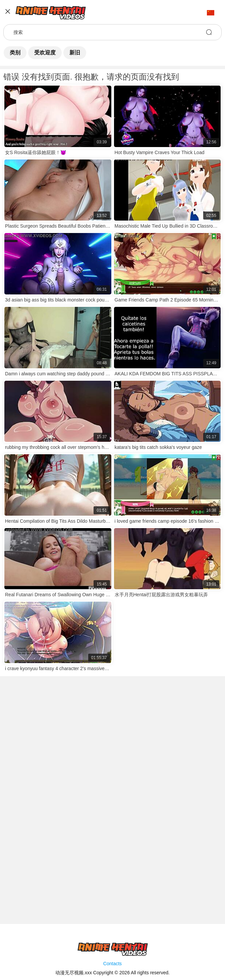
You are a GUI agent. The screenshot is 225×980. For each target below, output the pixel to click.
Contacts (112, 964)
